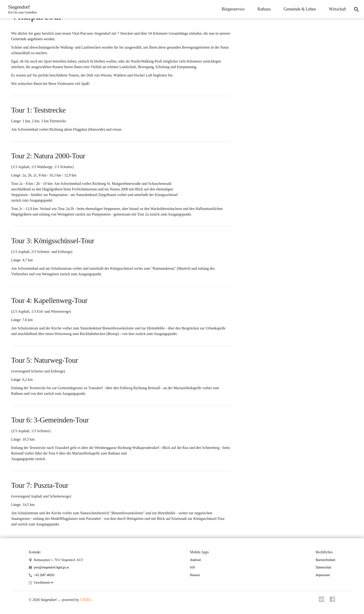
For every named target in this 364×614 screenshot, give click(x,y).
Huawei (195, 575)
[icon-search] (356, 9)
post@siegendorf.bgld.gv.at (51, 567)
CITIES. (86, 600)
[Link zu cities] (321, 601)
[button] (44, 583)
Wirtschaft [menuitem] (337, 9)
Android (195, 560)
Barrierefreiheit (325, 560)
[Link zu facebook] (332, 601)
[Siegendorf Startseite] (21, 9)
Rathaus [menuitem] (264, 9)
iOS (192, 567)
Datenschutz (324, 567)
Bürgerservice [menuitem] (232, 9)
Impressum (323, 575)
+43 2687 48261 (44, 575)
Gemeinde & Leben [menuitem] (299, 9)
